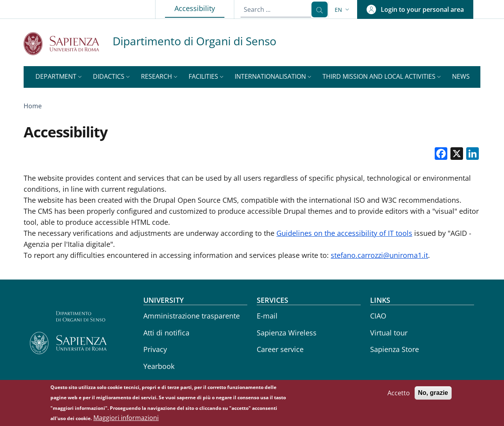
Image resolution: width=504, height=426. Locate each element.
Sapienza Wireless (287, 333)
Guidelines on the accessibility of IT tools (344, 233)
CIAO (378, 316)
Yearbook (159, 366)
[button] (343, 10)
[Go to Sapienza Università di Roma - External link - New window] (68, 44)
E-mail (267, 316)
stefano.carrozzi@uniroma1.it (379, 255)
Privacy (155, 349)
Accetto (399, 396)
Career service (280, 349)
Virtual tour (389, 333)
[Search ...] (316, 9)
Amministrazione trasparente (192, 316)
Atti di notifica (166, 333)
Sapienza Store (395, 349)
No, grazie (433, 395)
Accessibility (193, 8)
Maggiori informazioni (126, 421)
